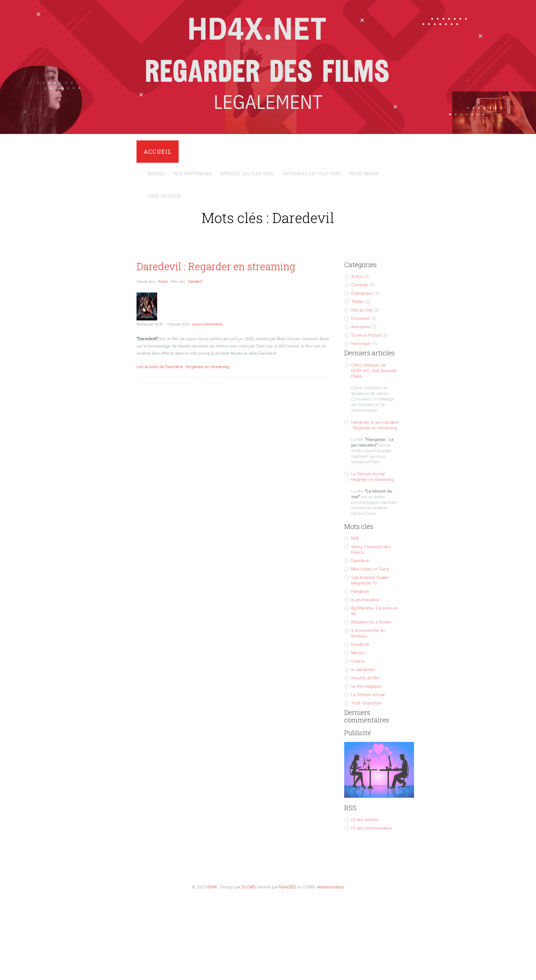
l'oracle (358, 661)
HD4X (212, 887)
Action (357, 277)
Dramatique (362, 293)
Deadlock (360, 644)
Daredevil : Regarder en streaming (216, 266)
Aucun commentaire (207, 324)
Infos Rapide (364, 174)
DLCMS (249, 887)
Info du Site (362, 310)
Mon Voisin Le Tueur (370, 569)
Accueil (158, 152)
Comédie (360, 285)
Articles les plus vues (247, 174)
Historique (361, 344)
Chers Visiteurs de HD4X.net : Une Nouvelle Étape (374, 371)
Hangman (360, 591)
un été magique (366, 686)
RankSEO (288, 887)
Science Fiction (366, 335)
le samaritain (363, 670)
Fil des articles (365, 820)
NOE (355, 538)
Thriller (357, 302)
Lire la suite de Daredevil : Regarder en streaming (183, 367)
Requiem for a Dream (371, 622)
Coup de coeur (164, 196)
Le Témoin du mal (368, 695)
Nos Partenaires (193, 174)
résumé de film (365, 678)
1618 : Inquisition (367, 703)
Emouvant (360, 318)
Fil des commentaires (372, 828)
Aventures (361, 327)
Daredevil (360, 561)
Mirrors (358, 653)
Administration (331, 887)
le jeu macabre (365, 600)
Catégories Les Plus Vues (311, 174)
